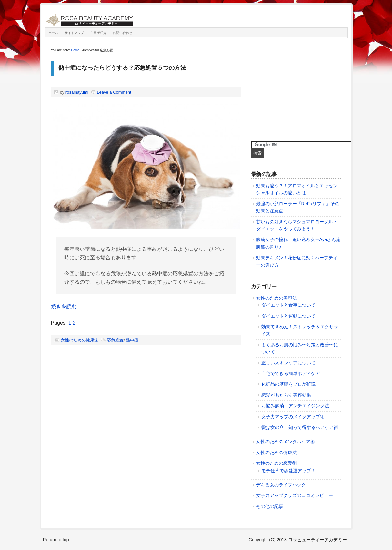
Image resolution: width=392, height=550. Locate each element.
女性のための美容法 (276, 298)
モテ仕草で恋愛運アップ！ (288, 471)
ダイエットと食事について (288, 305)
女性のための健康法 (80, 340)
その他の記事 (270, 506)
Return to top (56, 540)
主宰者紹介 (98, 33)
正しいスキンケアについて (288, 363)
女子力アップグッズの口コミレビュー (295, 495)
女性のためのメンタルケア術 (286, 442)
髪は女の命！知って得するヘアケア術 (300, 427)
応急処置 (115, 340)
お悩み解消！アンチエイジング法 (295, 406)
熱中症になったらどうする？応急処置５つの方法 (122, 68)
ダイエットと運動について (288, 316)
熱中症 (132, 340)
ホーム (53, 33)
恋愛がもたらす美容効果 (286, 395)
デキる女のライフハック (281, 485)
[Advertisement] (299, 88)
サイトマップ (74, 33)
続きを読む (64, 306)
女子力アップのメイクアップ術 (293, 417)
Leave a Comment (114, 92)
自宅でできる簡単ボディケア (291, 373)
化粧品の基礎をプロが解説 (288, 384)
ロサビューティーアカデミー (117, 18)
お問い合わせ (123, 33)
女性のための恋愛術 (276, 463)
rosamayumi (77, 92)
